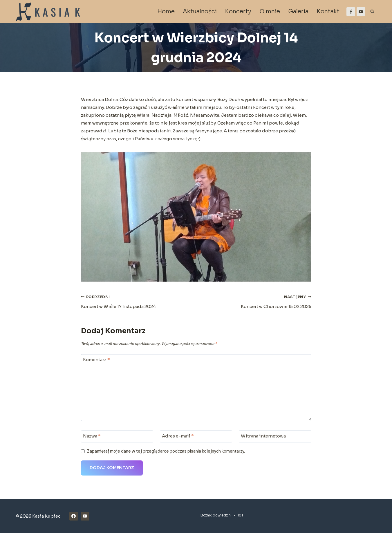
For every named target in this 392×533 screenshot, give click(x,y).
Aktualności (200, 11)
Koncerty (238, 11)
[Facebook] (351, 12)
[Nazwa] (117, 436)
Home (166, 11)
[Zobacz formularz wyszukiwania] (372, 12)
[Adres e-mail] (196, 436)
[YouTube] (361, 12)
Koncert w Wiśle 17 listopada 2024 (136, 301)
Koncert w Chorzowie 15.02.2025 (256, 301)
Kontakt (328, 11)
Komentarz (96, 360)
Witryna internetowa (263, 436)
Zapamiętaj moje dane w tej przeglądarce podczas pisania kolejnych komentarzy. (166, 451)
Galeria (298, 11)
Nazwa (92, 436)
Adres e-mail (178, 436)
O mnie (270, 11)
